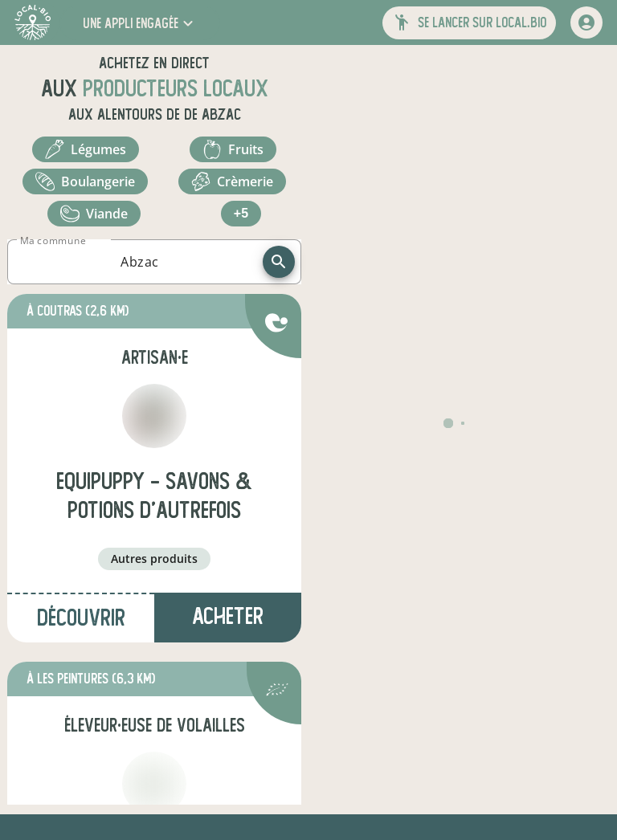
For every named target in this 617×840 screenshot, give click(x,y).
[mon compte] (586, 22)
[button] (140, 23)
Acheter (228, 616)
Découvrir (81, 618)
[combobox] (140, 262)
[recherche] (279, 262)
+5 (241, 213)
